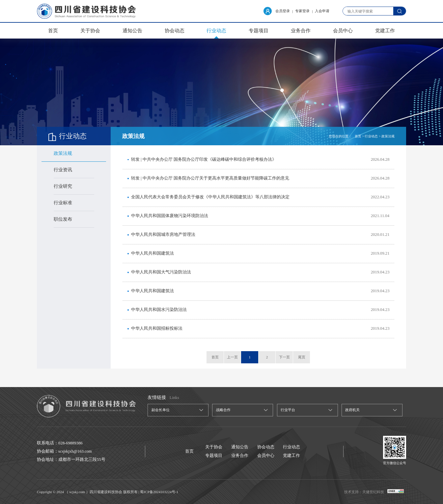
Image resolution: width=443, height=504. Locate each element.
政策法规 (63, 153)
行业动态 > (373, 136)
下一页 (284, 357)
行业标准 (63, 203)
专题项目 (259, 30)
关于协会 (90, 30)
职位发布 (63, 219)
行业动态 (216, 30)
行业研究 (63, 186)
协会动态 (175, 30)
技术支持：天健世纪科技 (364, 492)
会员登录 (277, 11)
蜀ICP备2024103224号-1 (159, 492)
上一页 (232, 357)
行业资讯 (63, 170)
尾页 (302, 357)
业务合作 (301, 30)
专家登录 (302, 11)
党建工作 (385, 30)
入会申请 (322, 11)
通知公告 (132, 30)
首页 (53, 30)
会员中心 (343, 30)
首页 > (359, 136)
